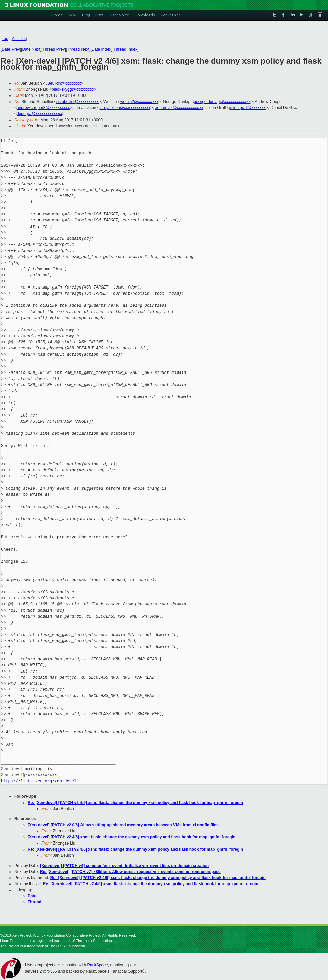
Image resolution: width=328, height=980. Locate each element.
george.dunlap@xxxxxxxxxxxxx (222, 102)
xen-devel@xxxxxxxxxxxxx (179, 108)
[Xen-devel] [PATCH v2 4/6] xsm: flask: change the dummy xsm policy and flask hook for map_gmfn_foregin (132, 837)
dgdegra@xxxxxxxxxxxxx (39, 114)
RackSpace (97, 965)
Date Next (31, 49)
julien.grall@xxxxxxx (248, 108)
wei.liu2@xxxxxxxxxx (139, 102)
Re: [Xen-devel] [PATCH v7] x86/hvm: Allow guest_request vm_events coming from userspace (130, 872)
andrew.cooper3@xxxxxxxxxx (43, 108)
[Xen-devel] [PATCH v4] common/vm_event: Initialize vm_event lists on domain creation (124, 866)
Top (5, 39)
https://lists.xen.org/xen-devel (39, 781)
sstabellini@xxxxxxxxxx (78, 102)
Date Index (101, 49)
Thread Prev (53, 49)
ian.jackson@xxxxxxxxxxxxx (125, 108)
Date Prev (11, 49)
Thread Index (126, 49)
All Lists (19, 39)
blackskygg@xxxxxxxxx (73, 89)
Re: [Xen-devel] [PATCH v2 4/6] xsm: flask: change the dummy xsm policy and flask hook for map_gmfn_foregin (135, 803)
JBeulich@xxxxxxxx (63, 83)
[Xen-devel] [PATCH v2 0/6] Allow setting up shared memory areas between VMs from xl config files (123, 825)
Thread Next (78, 49)
